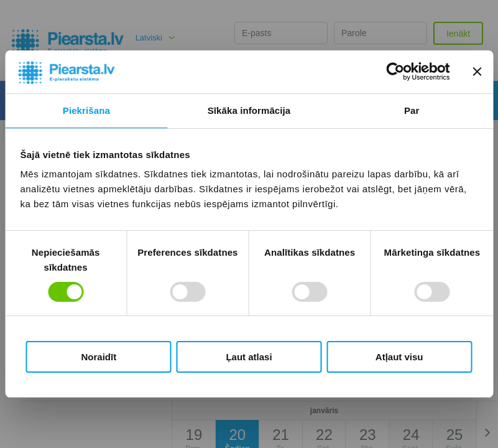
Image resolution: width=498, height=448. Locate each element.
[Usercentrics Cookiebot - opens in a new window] (395, 72)
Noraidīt (99, 357)
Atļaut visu (399, 357)
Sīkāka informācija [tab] (249, 110)
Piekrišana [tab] (86, 110)
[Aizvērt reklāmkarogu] (477, 72)
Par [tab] (412, 110)
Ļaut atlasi (249, 357)
